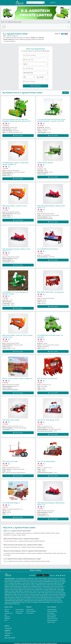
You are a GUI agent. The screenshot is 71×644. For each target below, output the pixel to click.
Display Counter (26, 581)
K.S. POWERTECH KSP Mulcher (48, 248)
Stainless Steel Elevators (16, 583)
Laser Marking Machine (21, 578)
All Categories (19, 612)
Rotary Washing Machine (37, 589)
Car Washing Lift (29, 598)
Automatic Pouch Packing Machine (24, 597)
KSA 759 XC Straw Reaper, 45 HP (48, 419)
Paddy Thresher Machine (45, 162)
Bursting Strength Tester (14, 592)
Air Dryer (53, 597)
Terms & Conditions (31, 611)
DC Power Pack (8, 587)
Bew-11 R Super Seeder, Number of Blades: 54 (17, 378)
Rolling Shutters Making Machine (17, 598)
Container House (46, 586)
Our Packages (51, 612)
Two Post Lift (37, 598)
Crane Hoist (43, 590)
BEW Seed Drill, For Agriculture (47, 378)
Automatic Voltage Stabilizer (16, 590)
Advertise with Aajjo (52, 611)
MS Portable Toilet (55, 583)
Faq (69, 21)
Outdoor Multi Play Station (41, 578)
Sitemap (7, 611)
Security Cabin (26, 583)
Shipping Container (37, 586)
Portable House (34, 583)
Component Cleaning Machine (16, 589)
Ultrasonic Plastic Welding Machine (40, 595)
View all (66, 92)
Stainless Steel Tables (52, 579)
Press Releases (20, 609)
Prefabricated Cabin (40, 584)
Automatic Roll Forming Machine (42, 594)
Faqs (6, 620)
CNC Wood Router (38, 587)
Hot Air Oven (61, 586)
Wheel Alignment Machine (47, 598)
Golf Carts (54, 602)
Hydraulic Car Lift (58, 581)
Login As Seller (51, 622)
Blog (6, 614)
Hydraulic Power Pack (28, 587)
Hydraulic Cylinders (17, 587)
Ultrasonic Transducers (54, 595)
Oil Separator (28, 589)
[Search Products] (27, 2)
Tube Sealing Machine (10, 579)
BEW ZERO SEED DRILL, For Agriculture (51, 291)
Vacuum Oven (54, 586)
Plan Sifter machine (9, 595)
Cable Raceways (27, 595)
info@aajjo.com (9, 632)
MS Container (32, 584)
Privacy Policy (30, 612)
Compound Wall (43, 579)
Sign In (53, 2)
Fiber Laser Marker (57, 592)
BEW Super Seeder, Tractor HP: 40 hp (15, 205)
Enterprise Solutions (52, 620)
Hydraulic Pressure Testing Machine (29, 592)
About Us (7, 609)
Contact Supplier (18, 135)
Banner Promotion (52, 614)
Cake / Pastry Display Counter (45, 592)
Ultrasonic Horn (18, 595)
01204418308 (8, 628)
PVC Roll (25, 594)
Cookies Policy (30, 609)
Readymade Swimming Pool (19, 602)
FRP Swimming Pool (40, 600)
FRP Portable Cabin (23, 584)
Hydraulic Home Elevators (36, 581)
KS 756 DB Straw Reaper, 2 (11, 502)
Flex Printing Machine (49, 587)
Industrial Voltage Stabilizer (50, 589)
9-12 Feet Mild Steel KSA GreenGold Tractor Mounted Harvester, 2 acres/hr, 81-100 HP (51, 120)
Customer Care (8, 612)
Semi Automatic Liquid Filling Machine (41, 597)
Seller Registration (52, 609)
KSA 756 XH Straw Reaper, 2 (47, 461)
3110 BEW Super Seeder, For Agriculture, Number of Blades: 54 (16, 163)
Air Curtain (31, 594)
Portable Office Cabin (51, 584)
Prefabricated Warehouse (15, 586)
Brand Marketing (51, 616)
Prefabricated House (27, 586)
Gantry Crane (36, 590)
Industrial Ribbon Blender (22, 579)
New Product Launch (53, 618)
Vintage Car (60, 602)
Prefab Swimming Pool (29, 600)
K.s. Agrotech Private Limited (13, 21)
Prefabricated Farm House (44, 583)
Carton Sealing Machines (15, 581)
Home (3, 21)
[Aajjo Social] (57, 575)
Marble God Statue (18, 594)
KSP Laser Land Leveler (10, 461)
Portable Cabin (31, 578)
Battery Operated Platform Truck (12, 603)
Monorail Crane (50, 590)
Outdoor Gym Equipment (33, 602)
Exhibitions (7, 618)
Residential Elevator (48, 581)
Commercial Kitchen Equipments (58, 594)
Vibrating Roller (61, 578)
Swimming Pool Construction (53, 600)
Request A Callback (35, 570)
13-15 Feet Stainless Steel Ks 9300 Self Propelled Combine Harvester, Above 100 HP (17, 120)
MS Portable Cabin (13, 584)
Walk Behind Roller (53, 578)
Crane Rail (57, 590)
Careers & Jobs (19, 611)
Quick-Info (7, 616)
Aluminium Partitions (33, 579)
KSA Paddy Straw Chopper (11, 419)
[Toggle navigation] (68, 26)
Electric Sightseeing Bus (45, 602)
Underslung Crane (28, 590)
